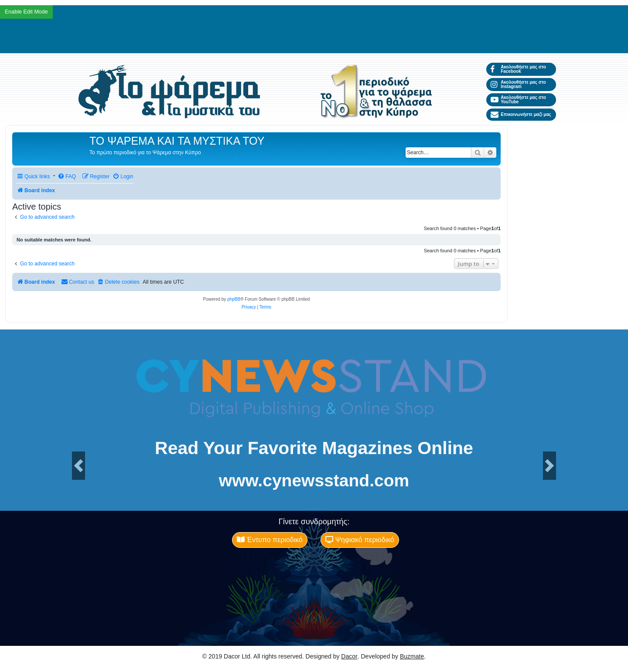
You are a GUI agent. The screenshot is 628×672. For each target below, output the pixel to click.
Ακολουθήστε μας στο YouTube (518, 100)
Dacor (349, 656)
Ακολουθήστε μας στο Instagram (518, 84)
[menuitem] (67, 177)
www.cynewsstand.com (314, 480)
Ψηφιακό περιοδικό (360, 540)
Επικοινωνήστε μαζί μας (521, 115)
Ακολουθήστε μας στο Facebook (518, 69)
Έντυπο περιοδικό (270, 540)
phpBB (234, 299)
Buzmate (412, 656)
